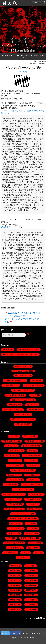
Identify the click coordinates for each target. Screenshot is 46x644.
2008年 (29, 600)
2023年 (13, 566)
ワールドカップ (14, 548)
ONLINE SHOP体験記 (13, 380)
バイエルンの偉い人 (21, 390)
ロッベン (33, 543)
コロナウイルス (14, 465)
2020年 (29, 571)
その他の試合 (8, 385)
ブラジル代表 (31, 499)
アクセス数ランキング (30, 349)
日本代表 (21, 557)
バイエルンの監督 (13, 395)
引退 (24, 553)
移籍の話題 (23, 72)
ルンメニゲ (30, 533)
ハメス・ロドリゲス (21, 489)
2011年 (13, 595)
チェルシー (12, 475)
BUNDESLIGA (21, 366)
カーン (31, 451)
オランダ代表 (15, 451)
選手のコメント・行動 (21, 419)
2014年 (29, 585)
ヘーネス (31, 504)
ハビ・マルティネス (30, 485)
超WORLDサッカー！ (11, 227)
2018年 (29, 575)
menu (36, 3)
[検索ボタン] (28, 335)
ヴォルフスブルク (29, 446)
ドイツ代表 (30, 475)
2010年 (29, 595)
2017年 (13, 580)
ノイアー (31, 480)
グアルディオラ (30, 455)
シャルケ (32, 465)
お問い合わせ (38, 633)
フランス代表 (13, 504)
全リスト (9, 349)
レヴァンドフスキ (12, 543)
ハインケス (9, 485)
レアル (9, 538)
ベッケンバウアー (12, 509)
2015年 (13, 585)
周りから (31, 405)
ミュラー (14, 523)
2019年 (13, 575)
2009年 (13, 600)
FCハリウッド (21, 376)
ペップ (34, 395)
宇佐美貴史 (8, 553)
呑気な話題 (13, 405)
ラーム (31, 528)
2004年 (29, 609)
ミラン (29, 523)
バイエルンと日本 (31, 385)
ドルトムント (13, 480)
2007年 (13, 605)
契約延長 (32, 548)
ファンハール (11, 499)
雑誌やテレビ (21, 424)
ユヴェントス (14, 528)
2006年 (29, 605)
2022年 (29, 566)
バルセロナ (34, 494)
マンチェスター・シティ (21, 514)
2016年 (29, 580)
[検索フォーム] (14, 335)
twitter (5, 633)
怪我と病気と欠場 (11, 410)
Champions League (21, 371)
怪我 (37, 553)
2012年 (29, 590)
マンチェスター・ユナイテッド (21, 519)
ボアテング (33, 509)
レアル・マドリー (28, 538)
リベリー (12, 533)
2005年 (13, 609)
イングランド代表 (33, 441)
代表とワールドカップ (21, 400)
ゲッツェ (29, 460)
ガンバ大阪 (10, 455)
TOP (26, 633)
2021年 (13, 571)
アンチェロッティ (10, 441)
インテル (10, 446)
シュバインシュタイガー (21, 470)
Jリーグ (13, 436)
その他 (34, 380)
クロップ (13, 460)
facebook (16, 633)
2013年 (13, 590)
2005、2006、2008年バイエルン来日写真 (22, 354)
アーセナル (28, 436)
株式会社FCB (34, 410)
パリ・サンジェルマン (12, 494)
